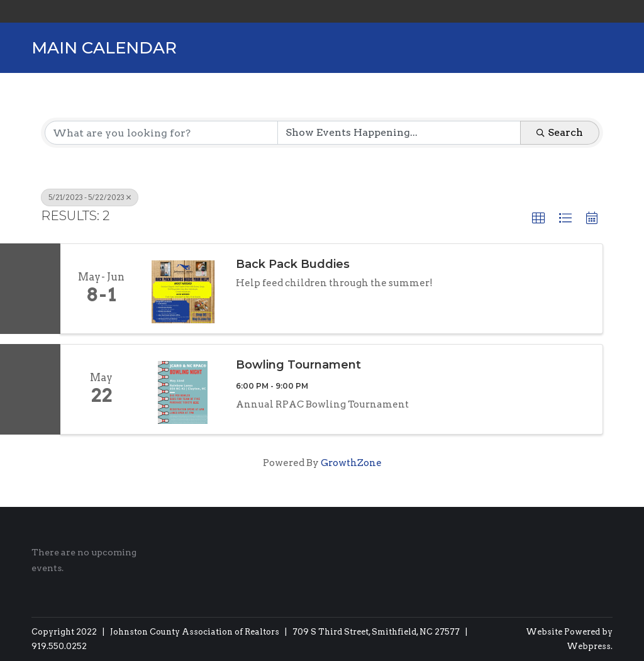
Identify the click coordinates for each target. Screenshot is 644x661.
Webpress (589, 646)
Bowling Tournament (298, 365)
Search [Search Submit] (560, 132)
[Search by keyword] (161, 133)
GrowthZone (351, 463)
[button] (538, 218)
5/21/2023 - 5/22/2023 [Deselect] (90, 197)
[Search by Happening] (399, 133)
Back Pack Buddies (293, 264)
